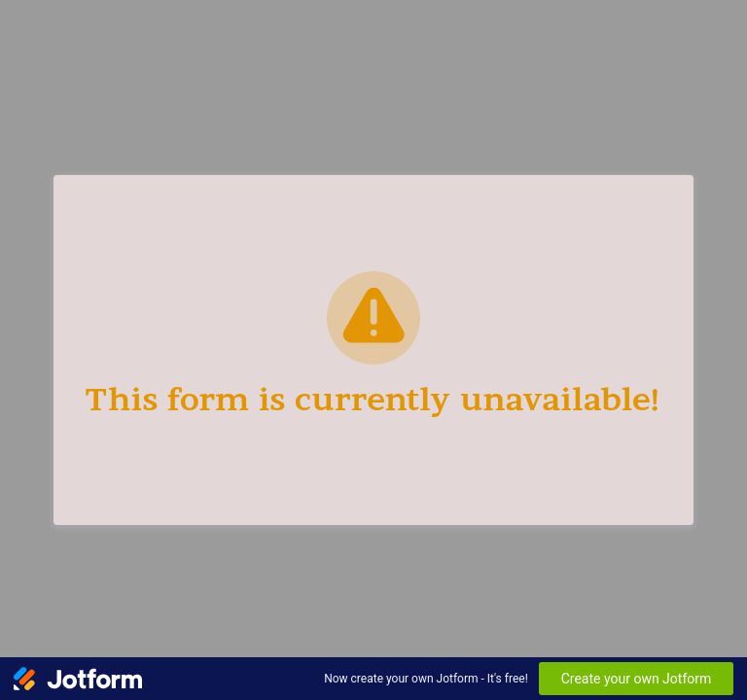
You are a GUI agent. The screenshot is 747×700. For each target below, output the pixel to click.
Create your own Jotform (637, 679)
